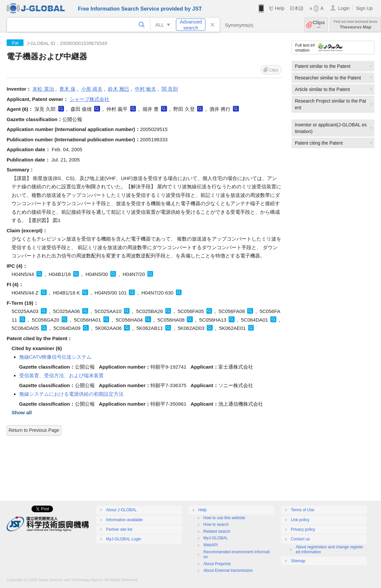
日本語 (297, 8)
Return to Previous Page (34, 430)
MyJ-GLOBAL (216, 538)
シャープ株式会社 (89, 99)
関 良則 (170, 89)
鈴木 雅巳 (119, 89)
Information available (124, 520)
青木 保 (67, 89)
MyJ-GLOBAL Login (124, 539)
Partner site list (119, 529)
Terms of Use (303, 510)
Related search (217, 531)
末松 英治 (43, 89)
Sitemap (298, 561)
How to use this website (224, 518)
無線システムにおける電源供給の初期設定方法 (71, 394)
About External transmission (228, 570)
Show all (22, 412)
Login (344, 8)
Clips (319, 25)
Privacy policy (303, 529)
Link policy (300, 520)
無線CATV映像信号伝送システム (55, 357)
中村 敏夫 (145, 89)
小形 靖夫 (92, 89)
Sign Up (364, 8)
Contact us (300, 539)
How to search (216, 524)
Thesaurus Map (355, 25)
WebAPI (211, 545)
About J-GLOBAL (121, 510)
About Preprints (217, 564)
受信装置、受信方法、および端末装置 (61, 375)
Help (279, 8)
